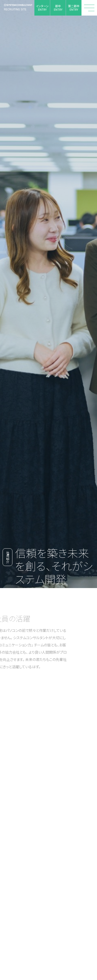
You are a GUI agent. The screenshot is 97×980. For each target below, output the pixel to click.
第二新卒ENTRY (74, 8)
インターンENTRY (42, 8)
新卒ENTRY (58, 8)
